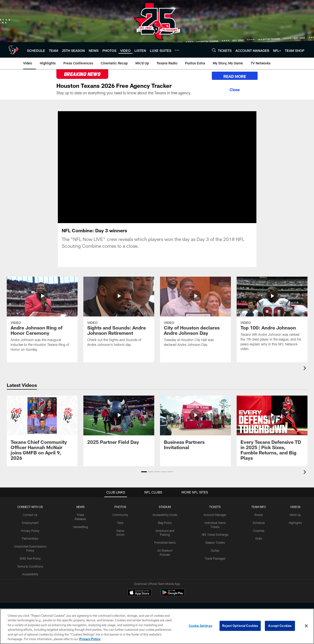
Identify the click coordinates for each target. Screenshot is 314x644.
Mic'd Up (295, 515)
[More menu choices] (177, 50)
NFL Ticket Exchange (215, 534)
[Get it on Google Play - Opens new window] (173, 595)
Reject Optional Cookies (240, 626)
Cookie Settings (200, 626)
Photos (120, 507)
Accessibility (30, 574)
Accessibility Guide (165, 515)
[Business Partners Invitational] (195, 426)
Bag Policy (165, 523)
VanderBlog (80, 527)
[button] (144, 472)
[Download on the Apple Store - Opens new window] (140, 593)
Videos (295, 507)
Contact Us (30, 515)
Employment (30, 523)
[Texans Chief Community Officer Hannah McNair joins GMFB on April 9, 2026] (42, 431)
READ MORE (235, 76)
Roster (259, 515)
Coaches (259, 531)
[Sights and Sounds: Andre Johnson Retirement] (119, 315)
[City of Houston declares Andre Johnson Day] (195, 315)
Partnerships (30, 538)
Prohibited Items (165, 542)
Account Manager (215, 515)
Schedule (259, 523)
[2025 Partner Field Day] (119, 423)
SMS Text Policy (30, 558)
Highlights (295, 523)
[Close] (235, 89)
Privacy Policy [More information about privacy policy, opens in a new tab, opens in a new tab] (90, 639)
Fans (120, 523)
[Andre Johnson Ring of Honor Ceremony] (42, 317)
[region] (157, 626)
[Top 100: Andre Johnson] (272, 317)
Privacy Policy (30, 531)
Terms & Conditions (30, 566)
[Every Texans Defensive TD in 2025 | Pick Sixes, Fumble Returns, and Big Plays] (272, 431)
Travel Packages (215, 558)
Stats (259, 538)
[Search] (214, 50)
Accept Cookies (280, 626)
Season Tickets (215, 542)
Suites (215, 550)
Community (120, 515)
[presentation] (306, 369)
